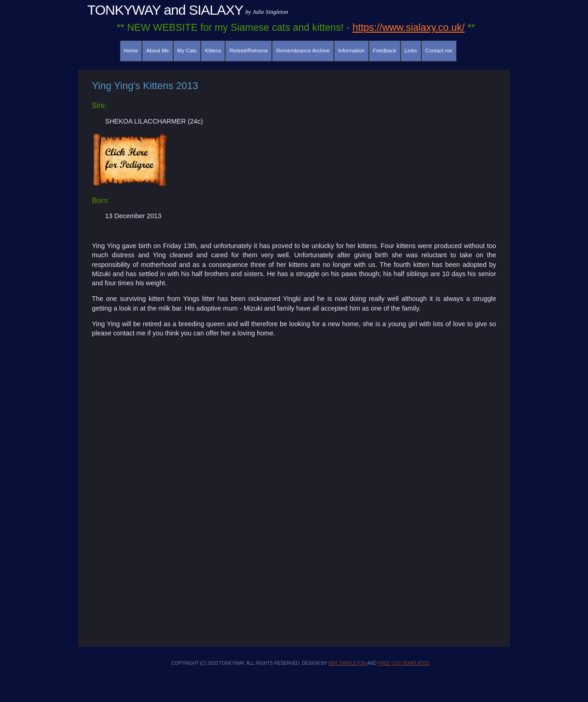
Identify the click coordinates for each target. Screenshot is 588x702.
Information (351, 51)
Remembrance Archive (303, 51)
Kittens (213, 51)
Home (131, 51)
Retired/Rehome (249, 51)
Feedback (385, 51)
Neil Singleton (347, 663)
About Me (157, 51)
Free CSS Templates (404, 663)
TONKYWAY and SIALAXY (165, 10)
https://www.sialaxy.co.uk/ (408, 27)
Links (411, 51)
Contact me (439, 51)
